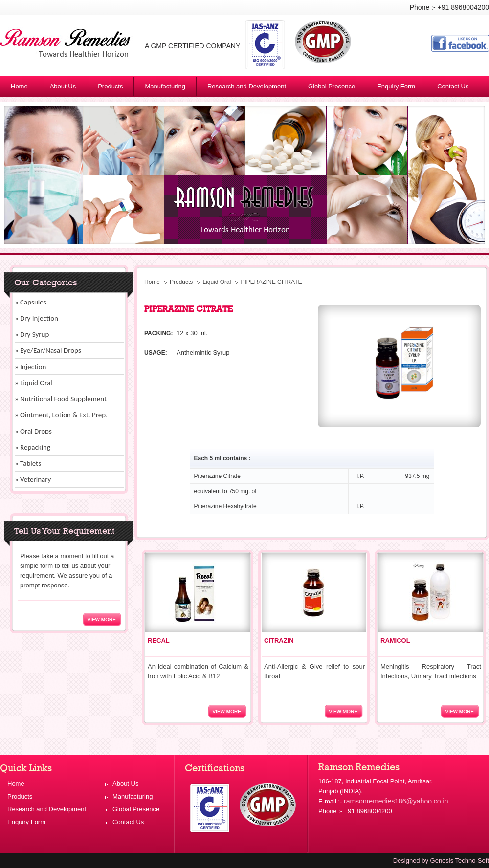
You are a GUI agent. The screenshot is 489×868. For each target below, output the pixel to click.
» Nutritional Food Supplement (61, 399)
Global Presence (332, 86)
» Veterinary (33, 479)
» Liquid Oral (33, 383)
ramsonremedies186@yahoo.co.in (396, 801)
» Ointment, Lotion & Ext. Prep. (61, 415)
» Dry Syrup (32, 334)
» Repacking (33, 447)
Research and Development (247, 86)
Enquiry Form (396, 86)
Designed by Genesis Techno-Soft (441, 860)
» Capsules (31, 302)
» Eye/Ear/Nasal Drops (48, 350)
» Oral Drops (33, 431)
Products (114, 88)
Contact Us (453, 86)
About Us (63, 86)
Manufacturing (165, 86)
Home (19, 86)
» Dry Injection (36, 318)
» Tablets (28, 463)
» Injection (30, 367)
